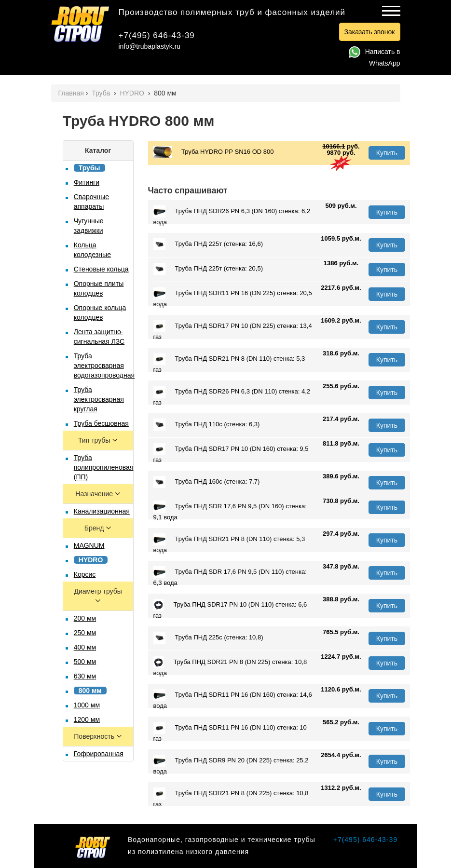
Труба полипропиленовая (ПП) (104, 467)
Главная (71, 93)
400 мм (85, 647)
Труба (102, 93)
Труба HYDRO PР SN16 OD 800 (214, 152)
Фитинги (87, 182)
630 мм (85, 676)
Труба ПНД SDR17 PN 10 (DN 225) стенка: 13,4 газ (233, 330)
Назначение (95, 494)
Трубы (89, 168)
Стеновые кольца (101, 269)
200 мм (85, 618)
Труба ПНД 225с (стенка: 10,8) (208, 638)
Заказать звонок (370, 32)
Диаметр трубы (98, 591)
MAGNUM (89, 545)
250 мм (85, 633)
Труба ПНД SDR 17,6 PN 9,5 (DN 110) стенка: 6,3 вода (230, 576)
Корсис (85, 574)
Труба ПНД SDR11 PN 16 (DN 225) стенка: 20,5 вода (233, 298)
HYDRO (133, 93)
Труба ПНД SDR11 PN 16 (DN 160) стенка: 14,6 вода (233, 699)
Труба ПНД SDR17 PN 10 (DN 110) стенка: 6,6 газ (230, 609)
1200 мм (87, 719)
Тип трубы (95, 440)
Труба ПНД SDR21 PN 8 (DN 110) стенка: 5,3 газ (229, 363)
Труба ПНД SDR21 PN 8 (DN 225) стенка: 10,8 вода (230, 666)
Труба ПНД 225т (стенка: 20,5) (208, 269)
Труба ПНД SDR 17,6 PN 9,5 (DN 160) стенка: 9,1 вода (230, 511)
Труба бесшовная (101, 423)
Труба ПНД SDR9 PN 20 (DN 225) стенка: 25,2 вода (231, 765)
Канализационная (102, 511)
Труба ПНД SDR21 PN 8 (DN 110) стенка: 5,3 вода (229, 543)
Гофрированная (99, 754)
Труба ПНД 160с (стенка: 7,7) (207, 482)
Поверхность (95, 736)
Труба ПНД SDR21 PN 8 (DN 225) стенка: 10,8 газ (231, 798)
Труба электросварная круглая (99, 399)
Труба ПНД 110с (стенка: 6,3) (207, 425)
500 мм (85, 662)
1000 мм (87, 705)
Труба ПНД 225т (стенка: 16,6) (208, 244)
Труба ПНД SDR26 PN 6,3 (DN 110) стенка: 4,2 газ (232, 396)
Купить (387, 153)
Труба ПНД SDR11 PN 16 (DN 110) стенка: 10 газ (230, 732)
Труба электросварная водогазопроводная (104, 366)
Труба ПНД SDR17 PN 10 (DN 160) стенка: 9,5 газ (231, 453)
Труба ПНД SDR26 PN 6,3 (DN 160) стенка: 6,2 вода (232, 216)
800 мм (90, 691)
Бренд (95, 528)
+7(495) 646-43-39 (157, 35)
